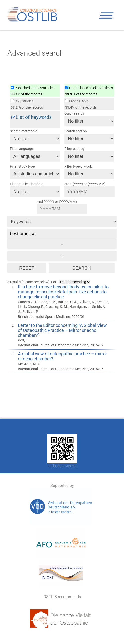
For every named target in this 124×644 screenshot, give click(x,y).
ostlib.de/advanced (62, 466)
